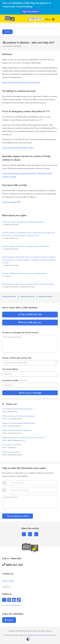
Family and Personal (9, 297)
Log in (9, 620)
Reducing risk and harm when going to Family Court (23, 438)
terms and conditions (44, 635)
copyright (30, 635)
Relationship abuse (46, 297)
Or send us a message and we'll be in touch (20, 333)
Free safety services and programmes (17, 409)
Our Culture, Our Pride (11, 445)
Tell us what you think (18, 516)
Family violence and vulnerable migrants (19, 416)
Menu (50, 19)
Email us (6, 587)
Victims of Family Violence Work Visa (17, 430)
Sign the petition (31, 11)
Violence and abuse (28, 297)
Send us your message (30, 393)
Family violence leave (11, 452)
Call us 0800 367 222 (30, 314)
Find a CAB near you (30, 322)
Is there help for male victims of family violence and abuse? (26, 246)
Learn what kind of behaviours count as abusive (21, 82)
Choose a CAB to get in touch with (17, 358)
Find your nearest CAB (11, 202)
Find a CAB (8, 581)
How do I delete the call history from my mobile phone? (25, 273)
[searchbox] (30, 26)
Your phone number (15, 380)
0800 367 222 (35, 19)
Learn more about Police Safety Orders (18, 148)
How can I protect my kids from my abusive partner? (23, 222)
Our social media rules (11, 605)
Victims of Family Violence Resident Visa (19, 423)
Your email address (10, 369)
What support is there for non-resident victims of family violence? (28, 284)
